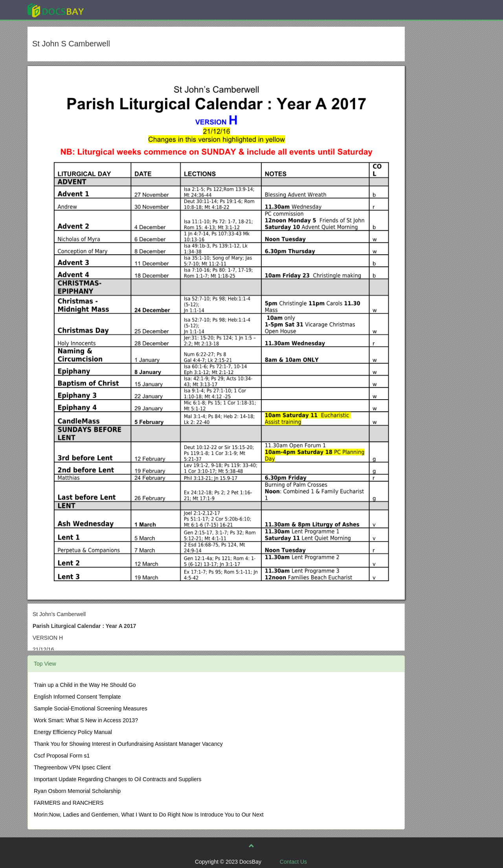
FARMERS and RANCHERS (69, 803)
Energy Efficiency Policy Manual (73, 732)
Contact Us (293, 862)
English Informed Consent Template (77, 697)
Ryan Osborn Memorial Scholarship (77, 791)
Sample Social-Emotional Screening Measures (91, 708)
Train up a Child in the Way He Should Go (85, 685)
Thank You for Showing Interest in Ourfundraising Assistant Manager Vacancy (128, 744)
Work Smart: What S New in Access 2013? (86, 720)
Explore (115, 10)
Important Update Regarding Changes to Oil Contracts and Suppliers (117, 779)
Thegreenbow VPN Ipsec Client (72, 767)
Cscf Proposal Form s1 (62, 756)
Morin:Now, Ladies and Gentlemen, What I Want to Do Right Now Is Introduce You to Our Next (149, 815)
